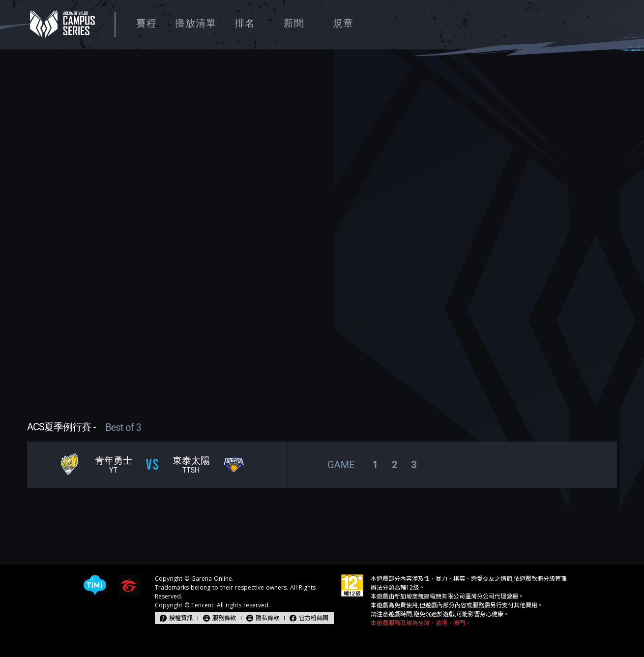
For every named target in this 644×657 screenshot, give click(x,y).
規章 (343, 23)
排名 (245, 23)
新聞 (294, 23)
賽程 (146, 23)
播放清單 (196, 23)
